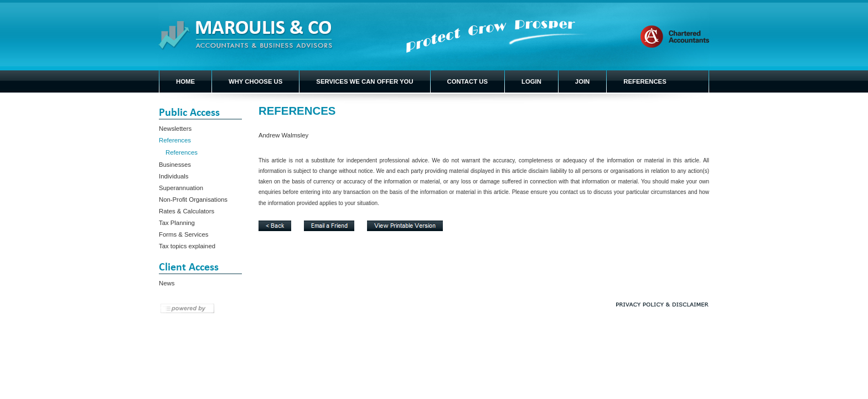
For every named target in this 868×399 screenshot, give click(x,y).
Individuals (174, 176)
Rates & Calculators (187, 211)
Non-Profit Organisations (193, 199)
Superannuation (181, 188)
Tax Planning (177, 223)
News (167, 283)
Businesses (175, 165)
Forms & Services (184, 234)
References (175, 140)
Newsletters (175, 129)
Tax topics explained (187, 246)
